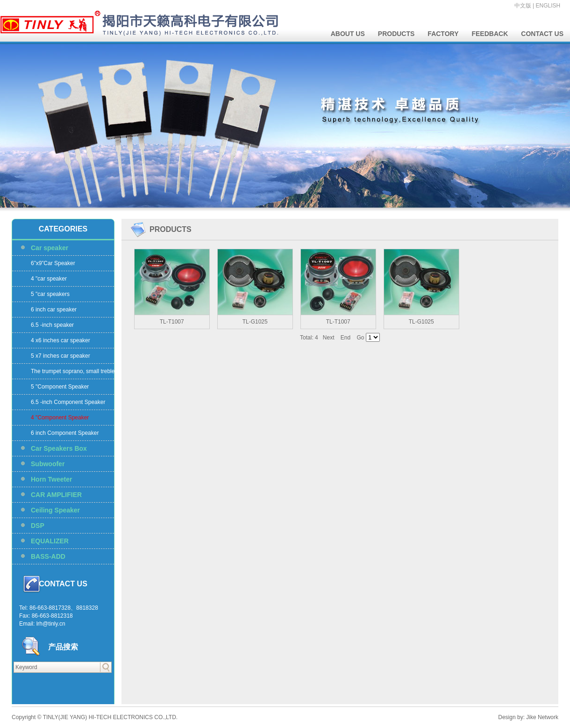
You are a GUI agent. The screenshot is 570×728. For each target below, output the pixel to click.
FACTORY (443, 34)
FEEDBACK (490, 34)
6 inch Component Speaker (65, 433)
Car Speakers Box (59, 448)
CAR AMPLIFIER (56, 495)
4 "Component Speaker (60, 418)
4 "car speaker (49, 279)
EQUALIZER (50, 541)
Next (329, 338)
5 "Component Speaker (60, 387)
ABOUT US (348, 34)
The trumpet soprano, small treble (73, 371)
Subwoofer (48, 464)
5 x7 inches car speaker (61, 356)
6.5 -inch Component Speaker (68, 402)
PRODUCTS (396, 34)
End (346, 338)
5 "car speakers (50, 294)
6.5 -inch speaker (52, 325)
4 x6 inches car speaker (61, 340)
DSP (38, 526)
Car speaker (50, 248)
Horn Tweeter (51, 479)
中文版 (523, 6)
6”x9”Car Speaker (53, 263)
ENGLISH (548, 6)
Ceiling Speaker (55, 510)
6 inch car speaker (54, 310)
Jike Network (542, 717)
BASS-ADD (48, 556)
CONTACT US (542, 34)
